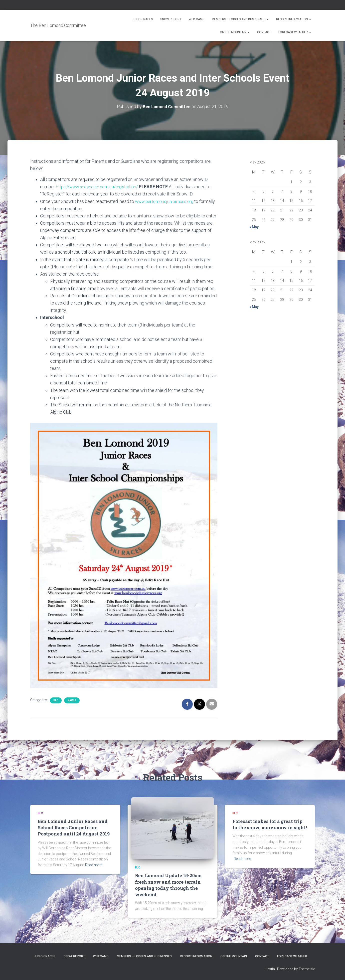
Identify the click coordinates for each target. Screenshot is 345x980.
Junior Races (142, 19)
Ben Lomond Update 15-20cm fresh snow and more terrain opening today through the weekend (168, 885)
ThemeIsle (307, 969)
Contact (264, 32)
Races (72, 700)
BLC (56, 700)
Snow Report (171, 19)
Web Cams (196, 19)
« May (254, 227)
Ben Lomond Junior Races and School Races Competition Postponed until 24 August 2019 (74, 827)
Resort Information (294, 19)
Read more (94, 865)
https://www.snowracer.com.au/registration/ (99, 187)
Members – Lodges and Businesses (240, 19)
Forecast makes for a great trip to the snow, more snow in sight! (270, 824)
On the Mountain (235, 32)
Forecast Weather (295, 32)
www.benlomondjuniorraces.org (166, 201)
